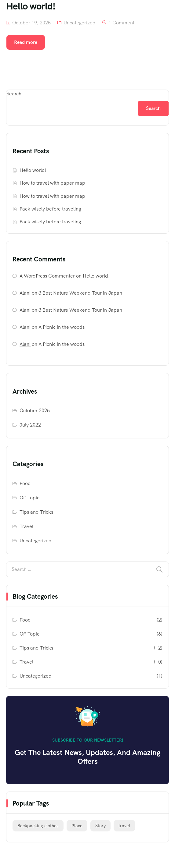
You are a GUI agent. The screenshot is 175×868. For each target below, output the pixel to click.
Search (14, 94)
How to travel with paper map (52, 183)
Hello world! (33, 170)
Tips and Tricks (36, 512)
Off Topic (29, 498)
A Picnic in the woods (62, 327)
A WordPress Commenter (47, 276)
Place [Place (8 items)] (77, 826)
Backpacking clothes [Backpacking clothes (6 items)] (38, 826)
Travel (26, 526)
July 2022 (30, 425)
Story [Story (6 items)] (100, 826)
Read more (26, 42)
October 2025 (35, 411)
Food (25, 483)
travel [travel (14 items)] (124, 826)
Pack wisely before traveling (50, 209)
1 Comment (121, 23)
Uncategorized (80, 23)
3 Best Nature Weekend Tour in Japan (80, 293)
